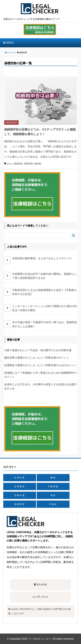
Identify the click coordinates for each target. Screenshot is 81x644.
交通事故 (20, 486)
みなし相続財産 (15, 164)
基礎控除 (28, 164)
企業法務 (20, 478)
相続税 (38, 164)
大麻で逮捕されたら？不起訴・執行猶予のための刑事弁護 (38, 350)
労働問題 (53, 486)
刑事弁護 (20, 495)
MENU (9, 43)
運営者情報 (41, 585)
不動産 (53, 504)
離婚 (53, 478)
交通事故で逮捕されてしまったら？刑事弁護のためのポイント (40, 365)
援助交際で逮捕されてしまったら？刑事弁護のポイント (37, 358)
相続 (53, 495)
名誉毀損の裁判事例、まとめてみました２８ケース (42, 258)
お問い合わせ (40, 597)
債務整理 (20, 504)
